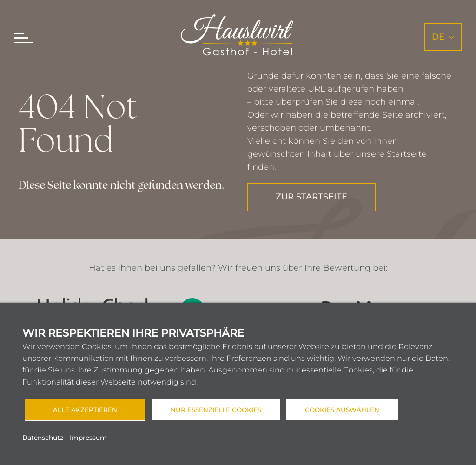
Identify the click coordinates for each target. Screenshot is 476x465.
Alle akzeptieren (85, 410)
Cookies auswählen (342, 410)
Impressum (88, 438)
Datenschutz (43, 438)
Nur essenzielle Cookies (216, 410)
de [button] (443, 37)
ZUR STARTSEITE (311, 197)
